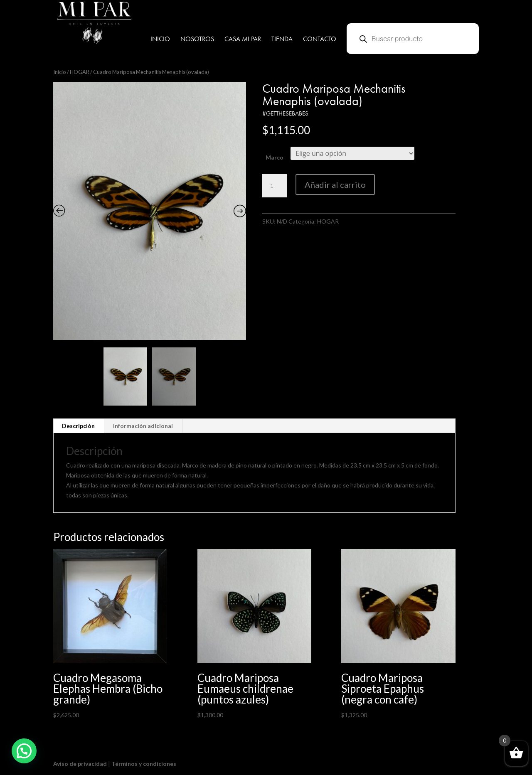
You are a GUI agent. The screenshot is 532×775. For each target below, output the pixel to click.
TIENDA (282, 40)
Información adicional (143, 426)
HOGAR (80, 72)
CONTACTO (320, 40)
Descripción (78, 426)
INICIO (160, 40)
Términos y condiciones (144, 764)
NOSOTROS (197, 40)
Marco (275, 157)
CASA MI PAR (243, 40)
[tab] (79, 426)
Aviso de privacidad (80, 764)
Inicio (60, 72)
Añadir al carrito (335, 185)
